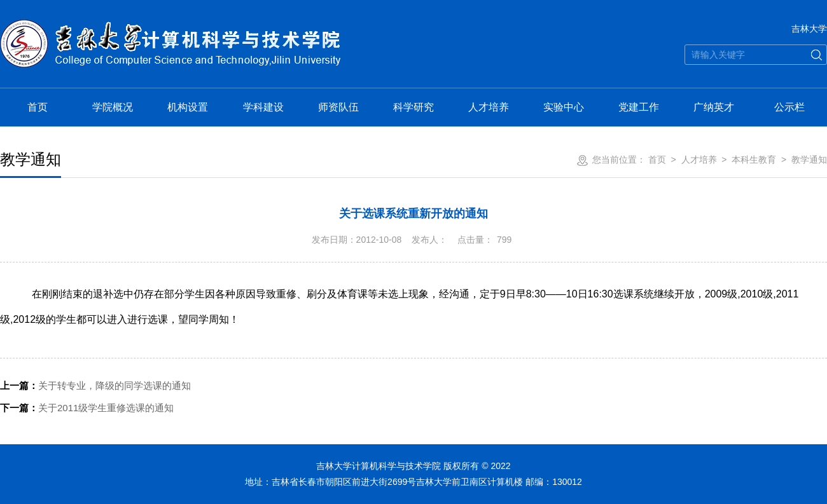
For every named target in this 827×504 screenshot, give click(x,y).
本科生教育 (754, 160)
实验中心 (564, 107)
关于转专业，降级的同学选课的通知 (95, 385)
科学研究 (413, 107)
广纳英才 (714, 107)
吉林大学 (809, 29)
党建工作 (639, 107)
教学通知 (809, 160)
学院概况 (113, 107)
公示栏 (789, 107)
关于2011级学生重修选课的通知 (87, 408)
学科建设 (263, 107)
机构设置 (188, 107)
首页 (38, 107)
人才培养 (489, 107)
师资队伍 (338, 107)
